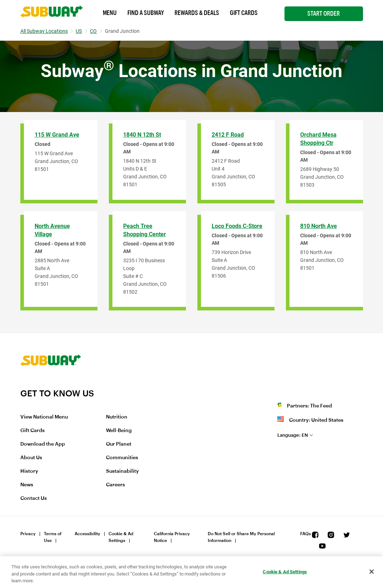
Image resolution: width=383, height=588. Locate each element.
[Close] (372, 572)
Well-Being (119, 431)
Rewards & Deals (197, 13)
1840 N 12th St (142, 135)
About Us (31, 458)
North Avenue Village (52, 230)
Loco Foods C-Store (237, 226)
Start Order (324, 14)
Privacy (28, 534)
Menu (110, 13)
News (27, 485)
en (293, 435)
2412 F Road (228, 135)
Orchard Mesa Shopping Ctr (318, 139)
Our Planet (119, 444)
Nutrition (117, 417)
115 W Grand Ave (57, 135)
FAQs (306, 534)
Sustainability (122, 471)
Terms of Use (53, 537)
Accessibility (87, 534)
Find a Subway (146, 13)
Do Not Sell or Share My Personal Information (241, 537)
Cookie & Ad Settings (121, 537)
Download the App (43, 444)
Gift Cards (244, 13)
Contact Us (34, 498)
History (29, 471)
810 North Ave (319, 226)
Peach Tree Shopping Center (145, 230)
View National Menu (44, 417)
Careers (115, 485)
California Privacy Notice (172, 537)
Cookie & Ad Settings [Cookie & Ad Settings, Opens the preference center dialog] (285, 571)
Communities (122, 458)
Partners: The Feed (309, 406)
